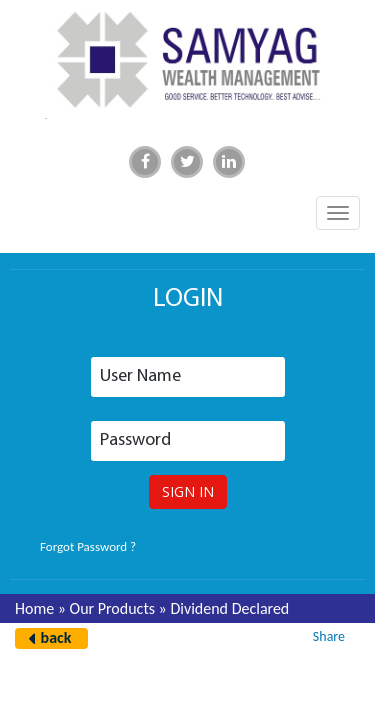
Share (329, 636)
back (56, 637)
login (188, 299)
